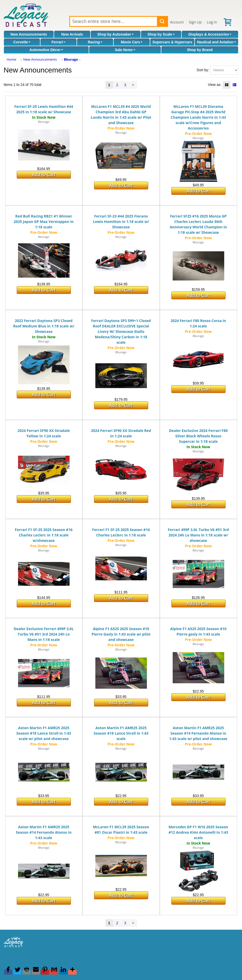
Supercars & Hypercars (172, 42)
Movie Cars (132, 42)
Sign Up (195, 22)
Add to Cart (44, 175)
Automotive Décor (46, 50)
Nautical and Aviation (216, 42)
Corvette (22, 42)
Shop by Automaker (115, 34)
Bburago (71, 59)
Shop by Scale (161, 34)
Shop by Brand (200, 50)
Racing (95, 42)
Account (177, 22)
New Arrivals (72, 34)
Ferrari (59, 42)
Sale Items (125, 50)
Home (11, 59)
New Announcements (29, 34)
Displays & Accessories (210, 34)
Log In (212, 22)
